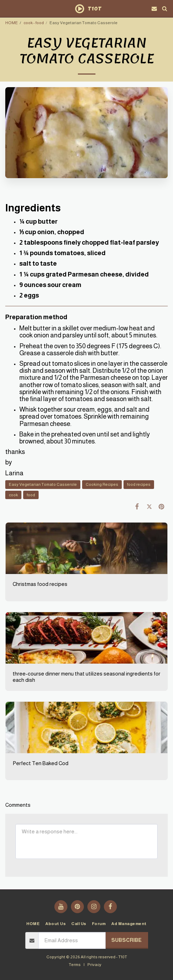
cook (13, 495)
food (31, 495)
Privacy (94, 964)
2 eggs (29, 295)
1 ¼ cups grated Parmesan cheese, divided (84, 274)
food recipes (139, 484)
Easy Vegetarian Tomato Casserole (43, 484)
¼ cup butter (38, 222)
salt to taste (38, 264)
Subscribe (127, 940)
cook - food (34, 23)
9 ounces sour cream (50, 285)
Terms (75, 964)
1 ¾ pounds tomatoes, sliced (62, 253)
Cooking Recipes (102, 484)
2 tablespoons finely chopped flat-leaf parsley (89, 243)
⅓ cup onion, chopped (52, 232)
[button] (8, 8)
